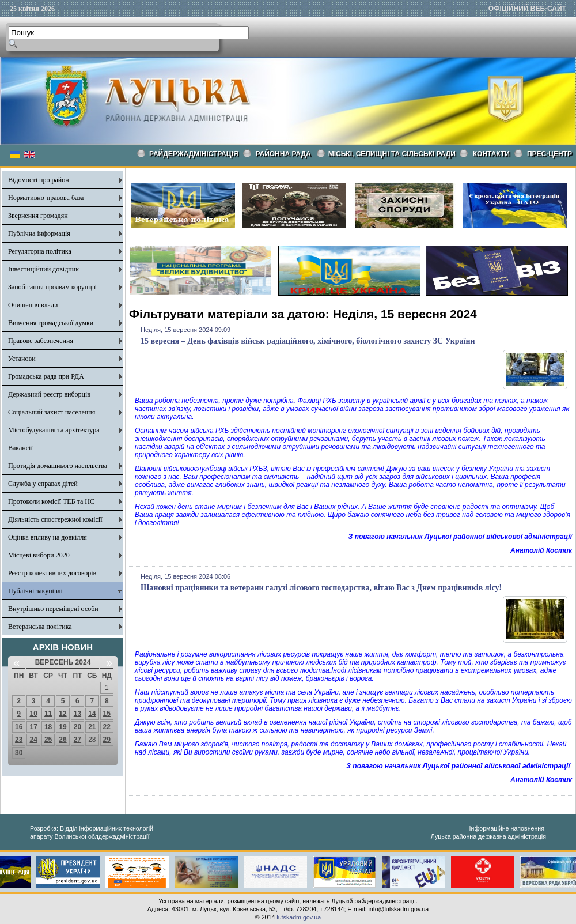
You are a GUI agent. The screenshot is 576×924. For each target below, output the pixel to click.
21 (92, 727)
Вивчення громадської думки (51, 323)
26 (62, 740)
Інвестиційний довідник (43, 269)
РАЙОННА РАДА (283, 154)
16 (19, 727)
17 (33, 727)
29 (107, 740)
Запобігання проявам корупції (52, 287)
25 (48, 740)
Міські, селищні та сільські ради (392, 154)
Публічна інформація (39, 233)
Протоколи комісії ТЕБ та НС (51, 501)
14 (92, 714)
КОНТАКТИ (491, 154)
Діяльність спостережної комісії (55, 519)
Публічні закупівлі (35, 591)
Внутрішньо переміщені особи (53, 609)
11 (48, 714)
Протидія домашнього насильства (58, 466)
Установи (22, 359)
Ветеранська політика (40, 627)
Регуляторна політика (40, 251)
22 (107, 727)
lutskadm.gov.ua (299, 917)
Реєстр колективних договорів (52, 573)
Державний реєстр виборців (49, 394)
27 (77, 740)
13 (77, 714)
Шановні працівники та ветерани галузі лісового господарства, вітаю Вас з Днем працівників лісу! (321, 588)
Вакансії (20, 448)
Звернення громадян (38, 216)
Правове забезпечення (41, 341)
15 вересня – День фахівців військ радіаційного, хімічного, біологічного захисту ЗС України (308, 341)
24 (33, 740)
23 (19, 740)
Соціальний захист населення (52, 412)
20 (77, 727)
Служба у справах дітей (43, 484)
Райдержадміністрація (194, 154)
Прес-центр (550, 154)
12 (62, 714)
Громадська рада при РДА (46, 376)
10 (33, 714)
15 (107, 714)
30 (19, 753)
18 (48, 727)
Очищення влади (33, 305)
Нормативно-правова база (46, 198)
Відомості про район (39, 180)
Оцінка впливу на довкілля (48, 537)
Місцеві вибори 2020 (39, 555)
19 (62, 727)
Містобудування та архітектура (54, 430)
